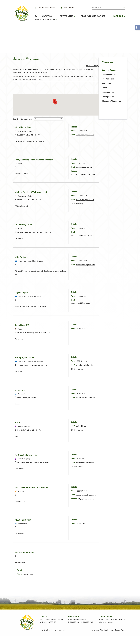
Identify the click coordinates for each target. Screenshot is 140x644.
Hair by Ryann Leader (56, 361)
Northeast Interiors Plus (57, 459)
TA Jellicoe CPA (53, 329)
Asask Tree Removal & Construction (62, 491)
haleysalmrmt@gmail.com (108, 172)
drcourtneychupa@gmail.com (109, 239)
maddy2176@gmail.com (113, 203)
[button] (124, 8)
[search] (106, 8)
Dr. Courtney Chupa (55, 228)
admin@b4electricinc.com (108, 404)
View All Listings (118, 68)
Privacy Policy (120, 638)
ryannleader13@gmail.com (108, 372)
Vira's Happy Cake (54, 129)
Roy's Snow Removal (55, 558)
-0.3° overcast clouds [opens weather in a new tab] (46, 8)
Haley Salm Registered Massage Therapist (65, 161)
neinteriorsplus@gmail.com (109, 469)
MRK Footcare (52, 261)
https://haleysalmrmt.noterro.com (110, 179)
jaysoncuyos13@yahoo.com (109, 307)
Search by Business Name (54, 120)
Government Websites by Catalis (103, 638)
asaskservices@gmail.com (108, 502)
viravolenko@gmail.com (113, 136)
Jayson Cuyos (52, 296)
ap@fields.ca (109, 430)
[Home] (36, 16)
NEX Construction (54, 526)
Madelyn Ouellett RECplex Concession (63, 196)
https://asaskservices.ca (107, 508)
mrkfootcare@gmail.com (113, 268)
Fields (49, 426)
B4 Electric (51, 394)
